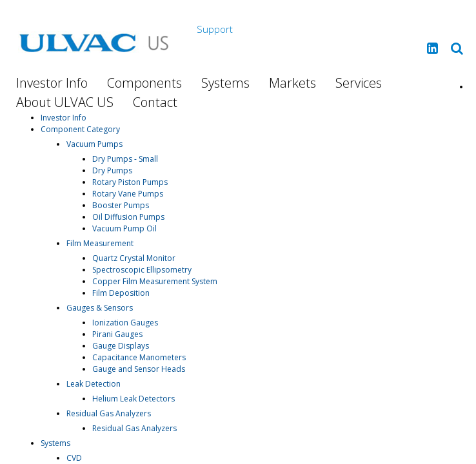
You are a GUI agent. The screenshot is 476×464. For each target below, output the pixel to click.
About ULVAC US (65, 102)
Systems (225, 83)
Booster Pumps (121, 205)
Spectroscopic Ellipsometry (142, 270)
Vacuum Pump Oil (124, 228)
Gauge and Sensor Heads (139, 369)
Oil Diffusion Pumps (128, 217)
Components (144, 83)
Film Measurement (100, 243)
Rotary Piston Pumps (130, 182)
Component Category (80, 129)
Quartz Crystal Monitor (134, 258)
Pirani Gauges (117, 334)
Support (215, 29)
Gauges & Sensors (100, 308)
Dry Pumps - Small (125, 159)
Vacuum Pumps (94, 144)
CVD (74, 458)
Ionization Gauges (125, 323)
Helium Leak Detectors (134, 399)
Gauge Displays (121, 346)
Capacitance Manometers (139, 357)
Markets (293, 83)
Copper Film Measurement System (155, 281)
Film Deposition (121, 293)
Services (359, 83)
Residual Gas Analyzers (109, 413)
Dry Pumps (112, 170)
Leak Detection (94, 384)
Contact (155, 102)
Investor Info (52, 83)
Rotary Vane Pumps (128, 194)
